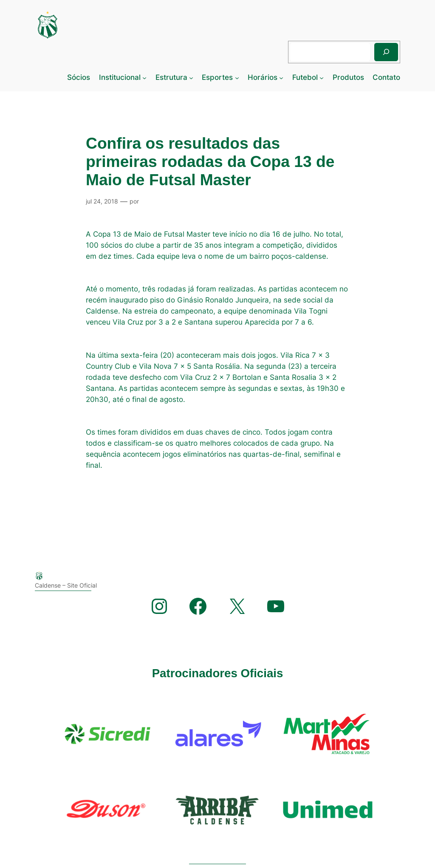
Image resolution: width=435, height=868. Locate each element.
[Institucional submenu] (144, 77)
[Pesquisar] (386, 52)
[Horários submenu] (281, 77)
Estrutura (171, 77)
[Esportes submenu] (237, 77)
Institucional (120, 77)
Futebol (305, 77)
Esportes (217, 77)
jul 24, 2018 (102, 201)
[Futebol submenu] (322, 77)
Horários (263, 77)
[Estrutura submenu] (191, 77)
